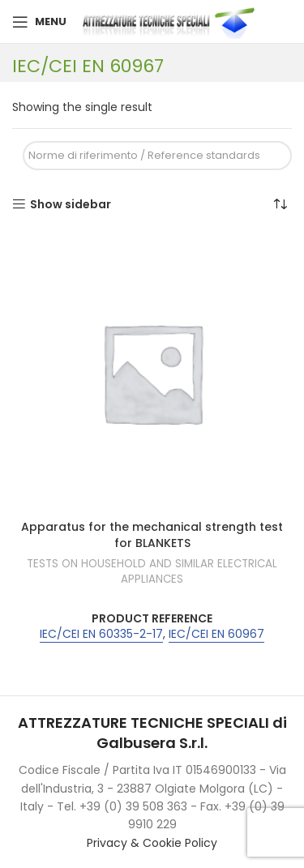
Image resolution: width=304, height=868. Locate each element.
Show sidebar (71, 205)
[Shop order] (280, 204)
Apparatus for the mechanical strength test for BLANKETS (152, 535)
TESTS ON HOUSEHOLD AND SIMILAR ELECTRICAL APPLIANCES (152, 572)
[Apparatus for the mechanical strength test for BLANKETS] (152, 372)
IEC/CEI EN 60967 (216, 634)
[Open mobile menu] (39, 22)
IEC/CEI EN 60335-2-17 (101, 634)
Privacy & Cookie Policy (152, 843)
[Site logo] (172, 21)
